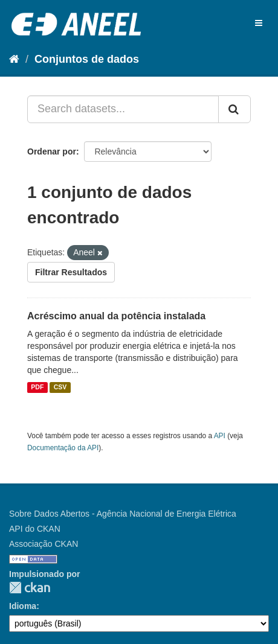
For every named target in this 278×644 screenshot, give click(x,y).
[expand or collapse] (259, 23)
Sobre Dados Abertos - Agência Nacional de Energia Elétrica (123, 514)
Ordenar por (52, 151)
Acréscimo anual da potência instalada (116, 316)
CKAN (30, 588)
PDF (37, 387)
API (220, 436)
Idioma (23, 606)
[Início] (14, 59)
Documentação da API (63, 448)
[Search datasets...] (123, 109)
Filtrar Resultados (71, 272)
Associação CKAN (44, 544)
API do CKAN (35, 529)
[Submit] (234, 109)
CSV (60, 387)
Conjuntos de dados (87, 59)
